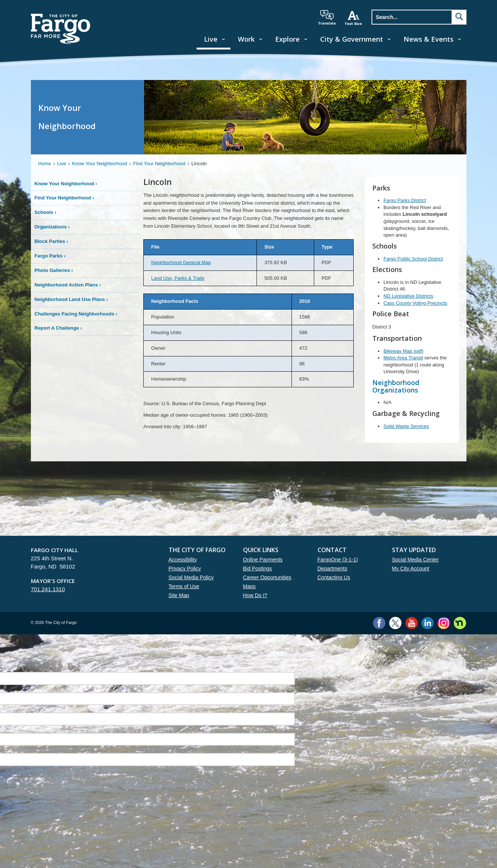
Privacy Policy (185, 568)
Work (246, 39)
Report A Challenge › (58, 328)
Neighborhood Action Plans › (68, 285)
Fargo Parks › (50, 256)
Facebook (379, 623)
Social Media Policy (191, 577)
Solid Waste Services (406, 426)
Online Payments (263, 560)
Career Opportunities (267, 577)
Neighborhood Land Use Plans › (71, 299)
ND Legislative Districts (408, 296)
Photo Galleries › (54, 270)
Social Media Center (415, 560)
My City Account (411, 568)
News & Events (428, 39)
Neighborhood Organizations (396, 386)
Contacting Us (334, 577)
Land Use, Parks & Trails (178, 278)
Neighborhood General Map (181, 262)
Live (211, 39)
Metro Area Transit (403, 358)
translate (327, 17)
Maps (249, 586)
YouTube (412, 623)
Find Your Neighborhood (159, 164)
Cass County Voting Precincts (415, 303)
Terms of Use (184, 586)
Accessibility (183, 560)
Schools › (46, 212)
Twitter (395, 623)
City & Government (352, 39)
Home (45, 164)
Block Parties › (51, 241)
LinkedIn (428, 623)
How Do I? (255, 595)
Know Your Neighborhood (100, 164)
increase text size (354, 18)
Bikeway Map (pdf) (404, 351)
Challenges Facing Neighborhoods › (76, 314)
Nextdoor (460, 623)
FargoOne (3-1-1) (338, 560)
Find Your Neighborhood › (64, 198)
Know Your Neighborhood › (66, 184)
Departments (332, 568)
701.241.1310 (48, 589)
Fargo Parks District (405, 200)
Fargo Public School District (413, 259)
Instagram (444, 623)
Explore (287, 39)
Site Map (179, 595)
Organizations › (52, 227)
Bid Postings (258, 568)
